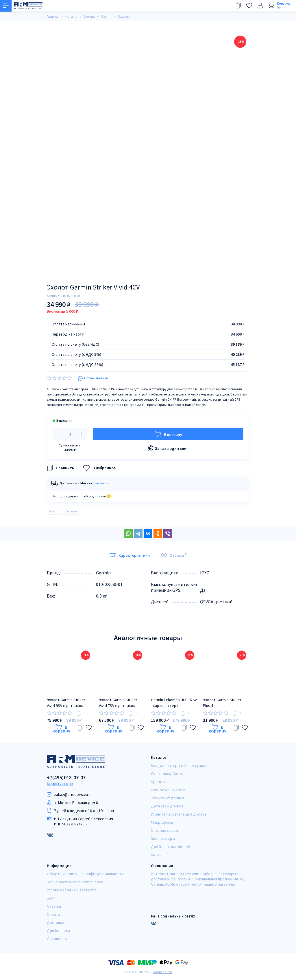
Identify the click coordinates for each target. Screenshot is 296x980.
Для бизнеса (58, 930)
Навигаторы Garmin (168, 790)
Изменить (101, 483)
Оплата (53, 914)
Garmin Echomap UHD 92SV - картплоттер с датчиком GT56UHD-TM (174, 703)
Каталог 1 (159, 855)
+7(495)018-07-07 (66, 778)
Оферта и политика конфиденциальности (85, 874)
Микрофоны (162, 822)
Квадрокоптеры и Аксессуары (178, 765)
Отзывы (54, 906)
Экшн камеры (163, 838)
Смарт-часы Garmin (168, 774)
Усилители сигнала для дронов (179, 814)
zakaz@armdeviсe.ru (72, 794)
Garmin (55, 511)
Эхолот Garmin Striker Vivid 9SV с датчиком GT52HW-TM (66, 703)
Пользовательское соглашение (75, 882)
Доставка (55, 922)
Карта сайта (162, 972)
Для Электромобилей (171, 847)
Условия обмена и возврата (72, 890)
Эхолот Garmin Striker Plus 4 (222, 703)
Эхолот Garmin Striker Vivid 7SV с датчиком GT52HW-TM (118, 703)
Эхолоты (72, 511)
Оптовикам (57, 939)
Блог (51, 898)
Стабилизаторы (165, 830)
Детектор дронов (167, 806)
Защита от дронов (168, 798)
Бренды (158, 782)
